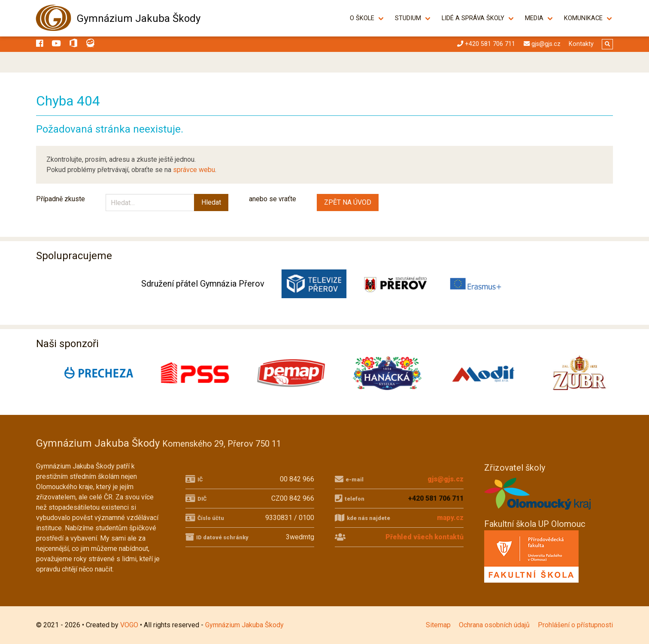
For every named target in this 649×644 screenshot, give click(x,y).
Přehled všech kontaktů (425, 537)
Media (534, 18)
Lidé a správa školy (473, 18)
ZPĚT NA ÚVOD (348, 202)
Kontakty (581, 44)
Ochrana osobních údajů (494, 625)
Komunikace (583, 18)
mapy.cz (450, 518)
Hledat (211, 202)
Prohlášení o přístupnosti (575, 625)
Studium (408, 18)
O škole (362, 18)
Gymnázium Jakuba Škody (139, 18)
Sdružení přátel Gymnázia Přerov (203, 284)
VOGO (129, 625)
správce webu (194, 170)
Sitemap (438, 625)
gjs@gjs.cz (446, 479)
